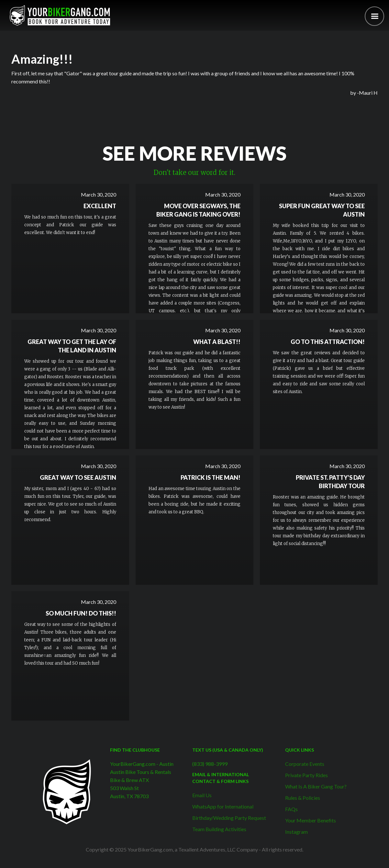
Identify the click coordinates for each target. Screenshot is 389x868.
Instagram (296, 832)
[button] (374, 16)
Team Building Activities (219, 829)
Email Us (202, 795)
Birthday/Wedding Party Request (229, 818)
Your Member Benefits (311, 820)
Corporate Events (305, 764)
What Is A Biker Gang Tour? (316, 786)
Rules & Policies (303, 798)
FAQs (291, 809)
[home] (60, 15)
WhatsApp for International (223, 806)
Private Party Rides (306, 775)
